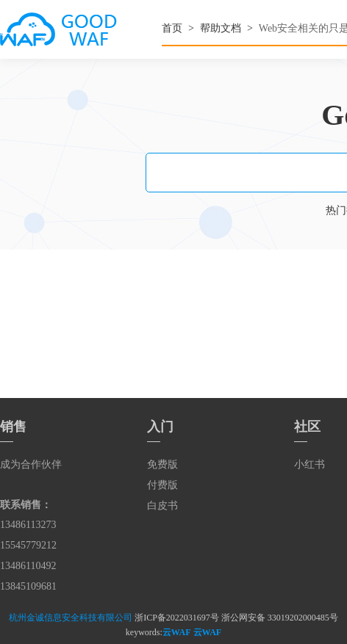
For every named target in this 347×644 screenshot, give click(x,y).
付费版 (162, 485)
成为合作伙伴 (31, 464)
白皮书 (162, 506)
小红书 (310, 464)
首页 (172, 28)
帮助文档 (221, 28)
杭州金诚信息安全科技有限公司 (71, 618)
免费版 (162, 464)
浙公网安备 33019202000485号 (280, 618)
